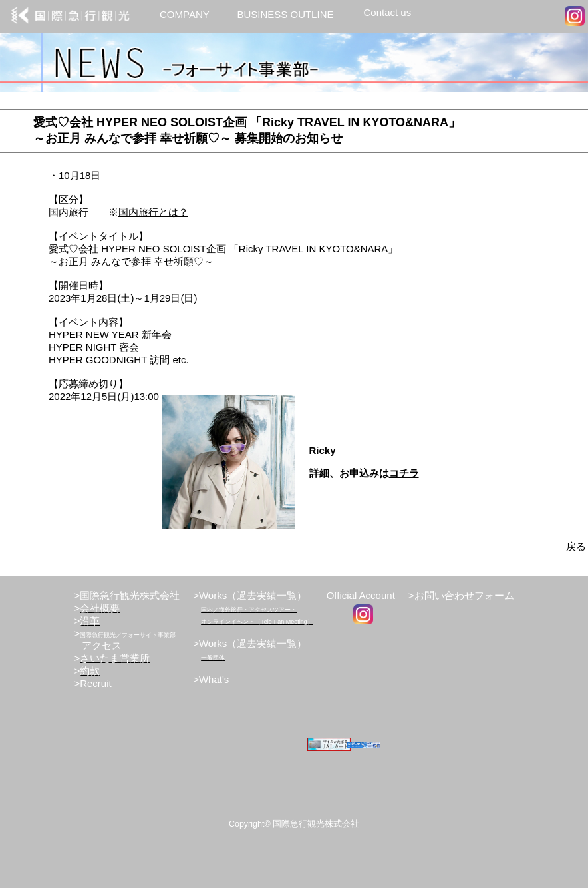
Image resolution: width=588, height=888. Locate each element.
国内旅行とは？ (153, 212)
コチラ (404, 473)
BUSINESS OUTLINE (285, 14)
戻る (576, 546)
